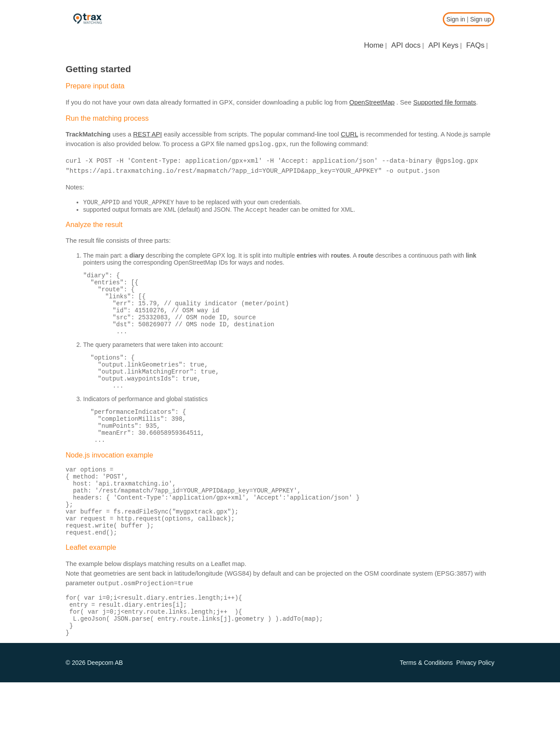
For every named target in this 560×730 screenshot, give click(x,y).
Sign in (456, 19)
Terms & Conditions (426, 710)
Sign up (481, 19)
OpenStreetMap (372, 102)
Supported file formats (444, 102)
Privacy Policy (475, 710)
